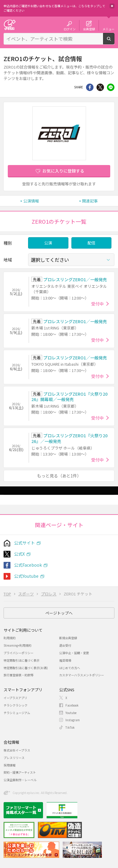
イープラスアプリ (15, 698)
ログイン (70, 29)
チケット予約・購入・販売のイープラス (10, 25)
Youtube (71, 713)
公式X (19, 554)
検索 (114, 42)
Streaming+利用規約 (17, 645)
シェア (90, 87)
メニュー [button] (108, 29)
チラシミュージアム (17, 713)
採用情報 (10, 765)
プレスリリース (14, 758)
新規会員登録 (68, 638)
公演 (48, 243)
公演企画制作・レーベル (20, 780)
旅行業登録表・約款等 (19, 675)
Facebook (72, 705)
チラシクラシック (16, 705)
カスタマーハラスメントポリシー (82, 675)
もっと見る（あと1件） (59, 476)
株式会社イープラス (17, 750)
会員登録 (89, 29)
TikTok (70, 727)
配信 (91, 243)
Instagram (73, 720)
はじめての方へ (70, 668)
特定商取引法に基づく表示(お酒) (26, 668)
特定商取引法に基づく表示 (22, 660)
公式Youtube (26, 576)
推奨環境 (65, 660)
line (111, 87)
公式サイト (24, 543)
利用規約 (10, 638)
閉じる (112, 6)
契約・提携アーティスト (20, 772)
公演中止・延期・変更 (74, 653)
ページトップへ (59, 613)
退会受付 (65, 645)
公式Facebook (28, 565)
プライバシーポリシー (19, 653)
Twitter (100, 87)
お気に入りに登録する (63, 171)
